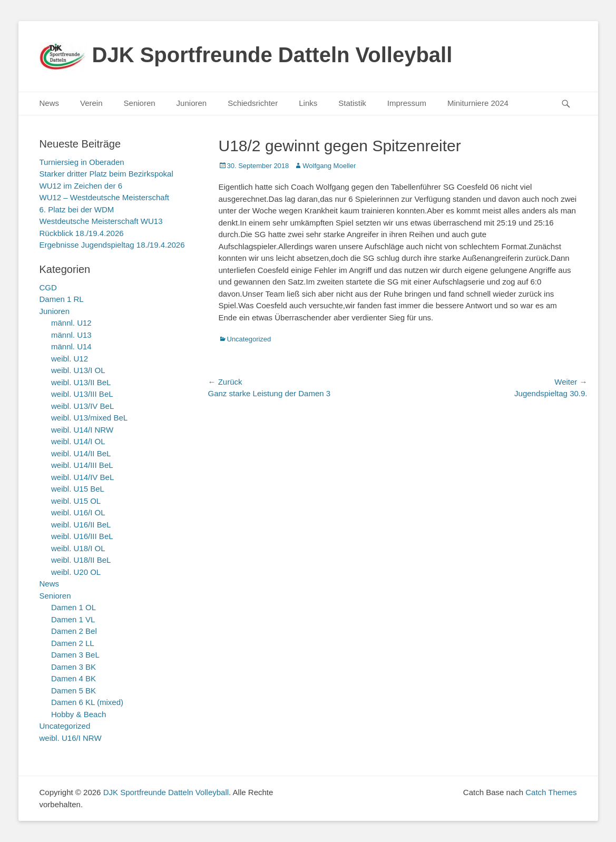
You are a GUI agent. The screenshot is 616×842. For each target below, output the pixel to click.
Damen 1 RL (62, 299)
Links (308, 103)
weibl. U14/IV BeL (82, 477)
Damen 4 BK (74, 678)
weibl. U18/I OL (78, 548)
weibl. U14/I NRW (82, 430)
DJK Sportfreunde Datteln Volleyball (272, 55)
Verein (91, 103)
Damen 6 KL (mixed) (87, 702)
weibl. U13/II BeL (81, 382)
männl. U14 (71, 346)
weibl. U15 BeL (78, 489)
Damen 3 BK (74, 667)
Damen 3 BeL (75, 655)
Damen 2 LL (73, 643)
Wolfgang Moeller (329, 166)
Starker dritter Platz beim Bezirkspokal (106, 174)
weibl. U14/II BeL (81, 453)
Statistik (352, 103)
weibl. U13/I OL (78, 370)
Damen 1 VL (73, 619)
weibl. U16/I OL (78, 512)
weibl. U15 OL (76, 501)
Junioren (192, 103)
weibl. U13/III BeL (82, 394)
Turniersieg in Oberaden (82, 162)
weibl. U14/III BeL (82, 465)
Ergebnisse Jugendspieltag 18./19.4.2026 (112, 245)
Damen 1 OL (74, 607)
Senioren (140, 103)
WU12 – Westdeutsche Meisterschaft (105, 197)
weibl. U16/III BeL (82, 536)
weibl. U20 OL (76, 572)
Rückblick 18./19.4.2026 (82, 233)
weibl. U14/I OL (78, 441)
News (50, 103)
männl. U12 (71, 323)
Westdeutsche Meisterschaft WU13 (101, 221)
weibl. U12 (70, 359)
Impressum (407, 103)
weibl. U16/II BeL (81, 525)
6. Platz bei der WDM (77, 209)
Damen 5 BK (74, 691)
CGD (48, 287)
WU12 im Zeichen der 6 (81, 186)
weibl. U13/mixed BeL (89, 418)
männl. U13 (71, 335)
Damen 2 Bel (74, 631)
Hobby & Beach (79, 714)
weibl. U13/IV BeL (82, 406)
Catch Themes (551, 792)
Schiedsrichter (253, 103)
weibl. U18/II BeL (81, 560)
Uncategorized (249, 339)
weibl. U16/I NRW (71, 738)
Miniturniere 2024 (478, 103)
